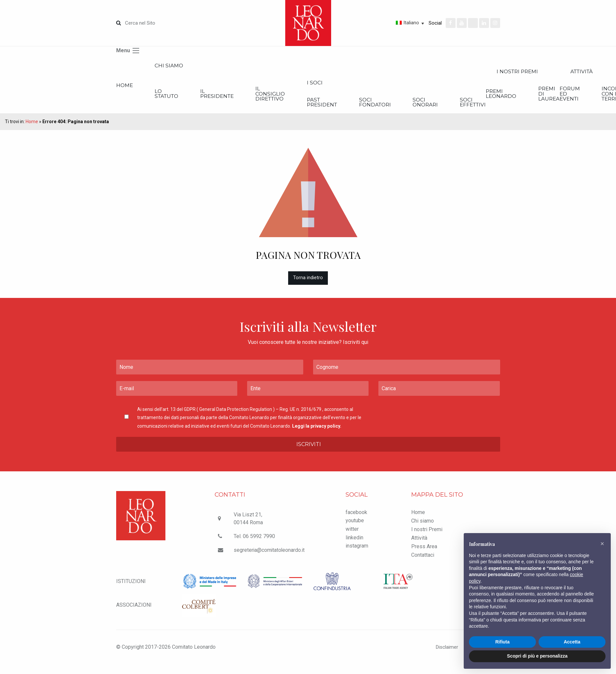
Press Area (424, 551)
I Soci (365, 85)
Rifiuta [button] (502, 642)
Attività (419, 542)
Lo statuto (179, 96)
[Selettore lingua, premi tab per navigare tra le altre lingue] (387, 23)
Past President (373, 106)
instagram (357, 550)
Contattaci (423, 559)
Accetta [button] (572, 642)
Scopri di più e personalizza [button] (537, 656)
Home (125, 87)
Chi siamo (181, 66)
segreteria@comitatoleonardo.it (270, 554)
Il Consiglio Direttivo (309, 96)
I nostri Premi (427, 534)
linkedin (354, 541)
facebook (356, 517)
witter (352, 533)
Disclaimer (443, 651)
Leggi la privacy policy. (317, 430)
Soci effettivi (562, 106)
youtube (355, 525)
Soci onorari (502, 106)
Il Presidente (243, 96)
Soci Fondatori (439, 106)
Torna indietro (308, 282)
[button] (602, 544)
